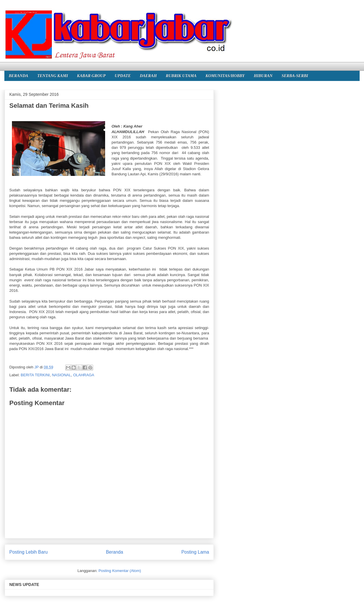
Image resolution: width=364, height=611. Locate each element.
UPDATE (123, 76)
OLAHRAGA (84, 375)
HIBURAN (263, 76)
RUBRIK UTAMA (181, 76)
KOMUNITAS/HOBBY (225, 76)
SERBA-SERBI (295, 76)
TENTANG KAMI (53, 76)
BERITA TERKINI (35, 375)
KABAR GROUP (91, 76)
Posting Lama (195, 552)
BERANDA (18, 76)
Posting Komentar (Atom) (120, 571)
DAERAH (148, 76)
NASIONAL (61, 375)
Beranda (115, 552)
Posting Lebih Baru (29, 552)
